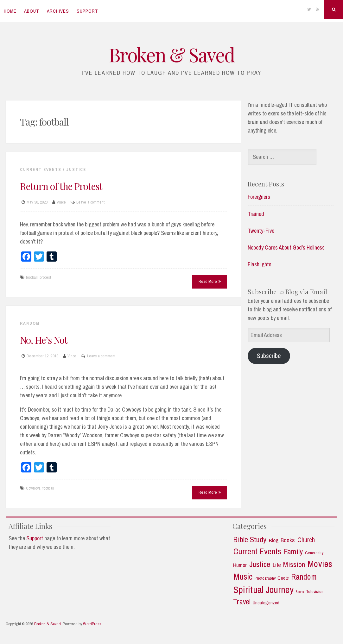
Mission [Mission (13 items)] (294, 565)
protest (45, 277)
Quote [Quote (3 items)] (283, 578)
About (32, 11)
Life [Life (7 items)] (277, 565)
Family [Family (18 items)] (293, 552)
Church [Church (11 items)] (306, 540)
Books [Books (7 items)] (288, 540)
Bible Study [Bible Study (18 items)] (250, 540)
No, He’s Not (44, 340)
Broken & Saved (172, 54)
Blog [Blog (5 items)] (274, 540)
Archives (58, 11)
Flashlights (260, 264)
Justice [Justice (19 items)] (260, 564)
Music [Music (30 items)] (243, 577)
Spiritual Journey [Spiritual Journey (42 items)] (264, 590)
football (32, 277)
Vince (61, 202)
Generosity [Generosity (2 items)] (314, 553)
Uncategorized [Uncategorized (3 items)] (266, 603)
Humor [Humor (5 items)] (240, 565)
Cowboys (33, 488)
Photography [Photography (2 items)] (265, 578)
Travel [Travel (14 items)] (242, 602)
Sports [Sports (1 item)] (300, 592)
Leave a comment (91, 202)
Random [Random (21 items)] (304, 577)
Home (10, 11)
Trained (256, 214)
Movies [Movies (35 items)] (320, 564)
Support (87, 11)
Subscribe (269, 356)
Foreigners (259, 197)
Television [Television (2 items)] (315, 592)
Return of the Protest (61, 186)
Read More (210, 281)
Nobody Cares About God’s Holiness (286, 247)
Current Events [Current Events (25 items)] (257, 551)
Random (30, 323)
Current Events (41, 169)
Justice (76, 169)
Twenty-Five (261, 231)
